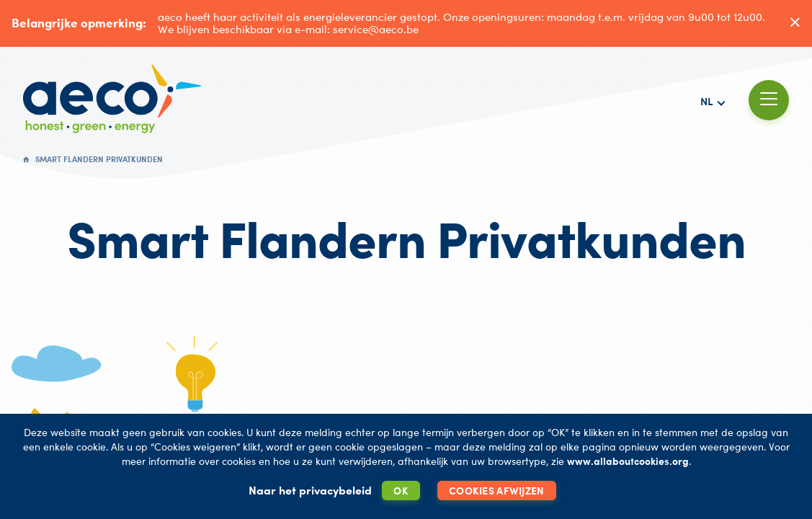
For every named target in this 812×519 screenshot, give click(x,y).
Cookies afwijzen (496, 491)
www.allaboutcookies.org (628, 461)
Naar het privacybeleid (310, 490)
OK (401, 491)
